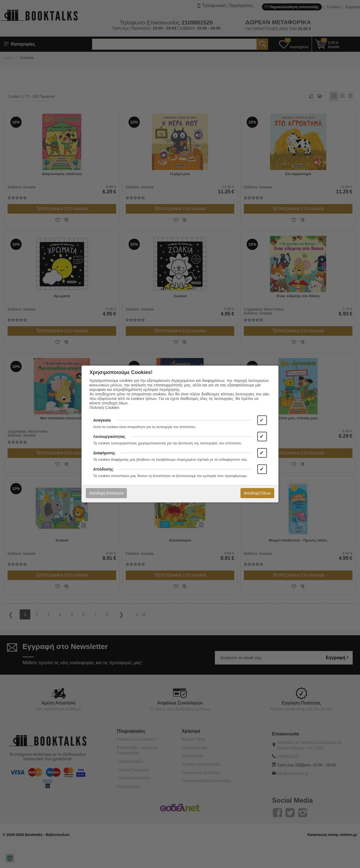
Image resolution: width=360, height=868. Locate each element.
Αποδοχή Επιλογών (106, 493)
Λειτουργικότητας (109, 437)
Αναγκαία (102, 420)
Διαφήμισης (104, 453)
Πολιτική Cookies (104, 408)
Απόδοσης (103, 469)
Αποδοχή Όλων (257, 493)
